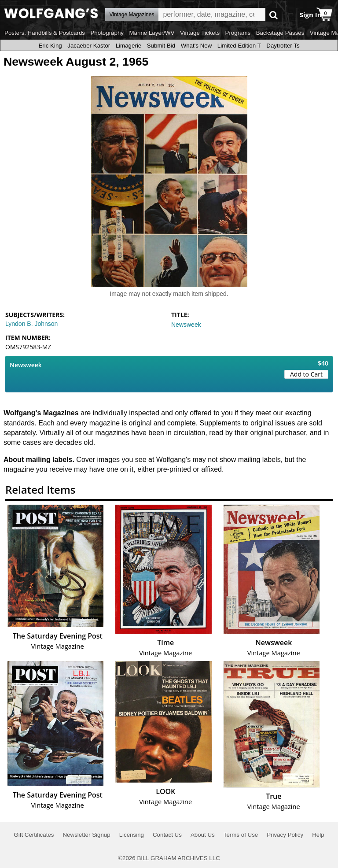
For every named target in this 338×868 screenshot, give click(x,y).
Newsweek (186, 325)
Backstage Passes (280, 33)
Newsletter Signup (86, 835)
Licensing (132, 835)
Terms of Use (241, 835)
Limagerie (129, 46)
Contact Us (167, 835)
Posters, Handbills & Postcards (45, 33)
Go (274, 15)
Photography (107, 33)
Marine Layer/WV (152, 33)
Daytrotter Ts (283, 46)
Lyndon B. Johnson (31, 324)
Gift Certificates (34, 835)
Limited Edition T (239, 46)
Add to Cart (306, 374)
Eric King (50, 46)
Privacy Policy (285, 835)
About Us (203, 835)
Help (318, 835)
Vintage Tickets (200, 33)
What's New (197, 46)
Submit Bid (161, 46)
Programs (238, 33)
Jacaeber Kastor (89, 46)
